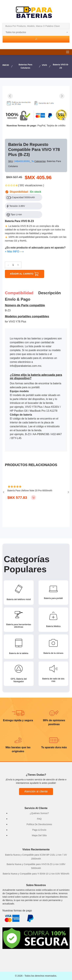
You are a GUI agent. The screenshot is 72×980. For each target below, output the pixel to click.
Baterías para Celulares (25, 66)
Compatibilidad (19, 293)
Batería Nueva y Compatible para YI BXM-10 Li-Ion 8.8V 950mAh (36, 874)
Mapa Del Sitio (39, 835)
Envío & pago (18, 299)
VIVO (44, 65)
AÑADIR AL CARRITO (25, 274)
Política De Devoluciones (39, 824)
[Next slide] (62, 96)
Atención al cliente (36, 791)
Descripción (49, 293)
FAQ (39, 819)
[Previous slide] (10, 96)
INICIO (6, 65)
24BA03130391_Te (24, 161)
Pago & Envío (39, 830)
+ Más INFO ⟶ (14, 252)
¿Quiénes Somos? (39, 813)
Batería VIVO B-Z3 (61, 66)
